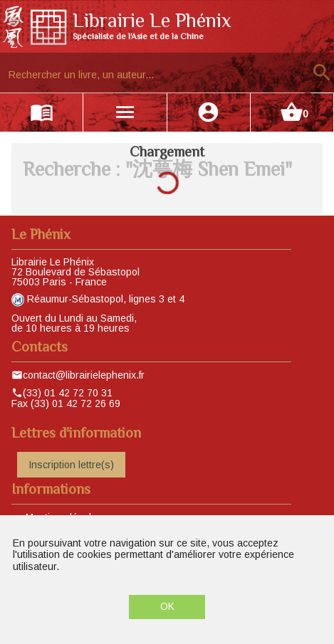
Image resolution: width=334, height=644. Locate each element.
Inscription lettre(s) (71, 465)
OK (167, 606)
